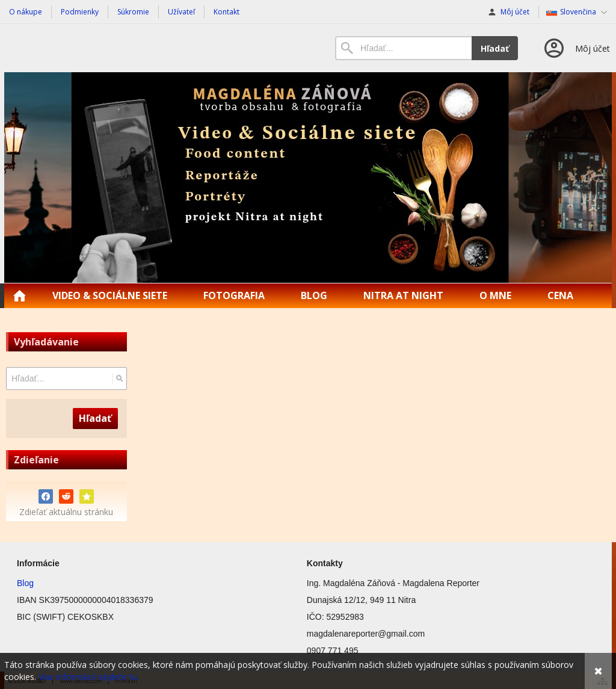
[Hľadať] (119, 378)
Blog (25, 583)
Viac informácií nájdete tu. (89, 677)
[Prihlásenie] (576, 48)
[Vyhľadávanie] (403, 48)
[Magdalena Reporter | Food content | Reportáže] (308, 178)
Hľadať (495, 48)
